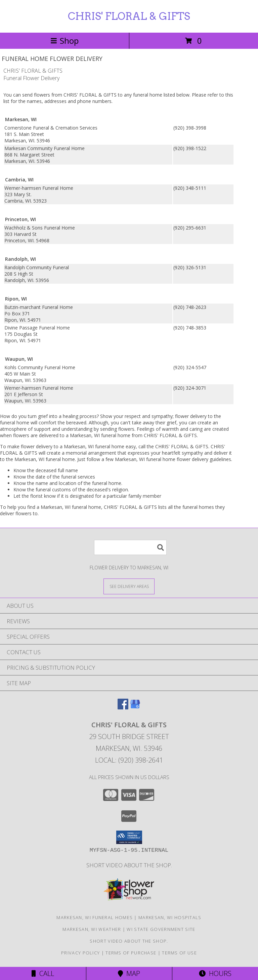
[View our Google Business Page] (135, 707)
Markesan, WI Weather (92, 929)
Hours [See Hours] (215, 973)
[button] (129, 837)
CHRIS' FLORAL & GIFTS (129, 16)
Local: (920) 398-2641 (129, 760)
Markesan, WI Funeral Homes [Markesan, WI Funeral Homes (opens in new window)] (95, 917)
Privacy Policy (80, 953)
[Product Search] (130, 547)
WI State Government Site (161, 929)
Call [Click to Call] (43, 973)
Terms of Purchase (131, 953)
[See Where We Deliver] (129, 586)
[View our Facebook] (123, 707)
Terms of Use (179, 953)
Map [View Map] (129, 973)
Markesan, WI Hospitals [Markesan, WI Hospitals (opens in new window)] (170, 917)
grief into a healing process (67, 416)
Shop (64, 41)
